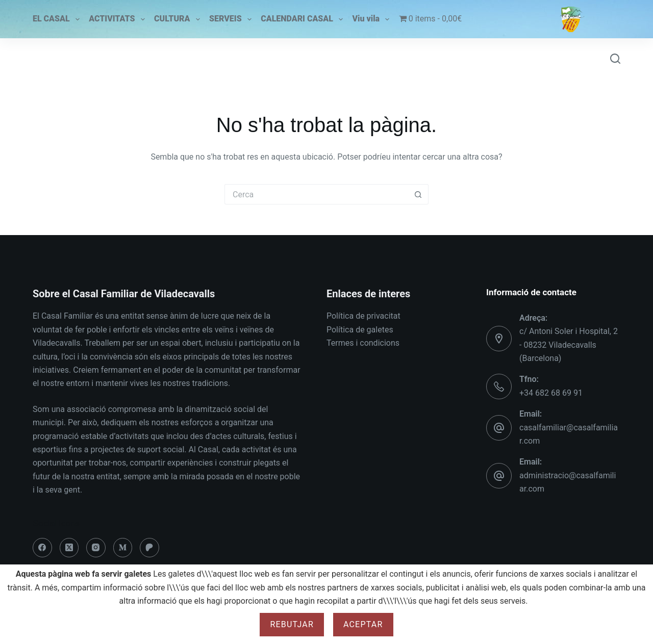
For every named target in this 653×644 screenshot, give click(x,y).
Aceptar (363, 624)
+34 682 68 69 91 (551, 393)
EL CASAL (56, 19)
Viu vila (371, 19)
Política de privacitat (363, 316)
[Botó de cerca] (418, 194)
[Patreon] (149, 548)
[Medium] (123, 548)
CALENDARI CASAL (302, 19)
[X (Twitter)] (69, 548)
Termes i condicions (363, 343)
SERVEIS (230, 19)
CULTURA (177, 19)
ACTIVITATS (117, 19)
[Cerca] (615, 59)
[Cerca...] (316, 194)
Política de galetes (360, 330)
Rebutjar (292, 624)
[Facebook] (42, 548)
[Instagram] (96, 548)
